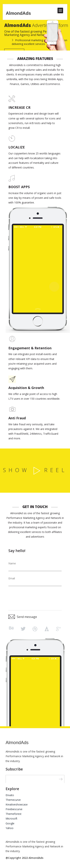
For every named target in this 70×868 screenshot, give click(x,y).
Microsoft (11, 818)
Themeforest (14, 814)
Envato (10, 795)
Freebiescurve (14, 809)
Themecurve (13, 800)
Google (10, 823)
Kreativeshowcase (17, 804)
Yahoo (10, 828)
